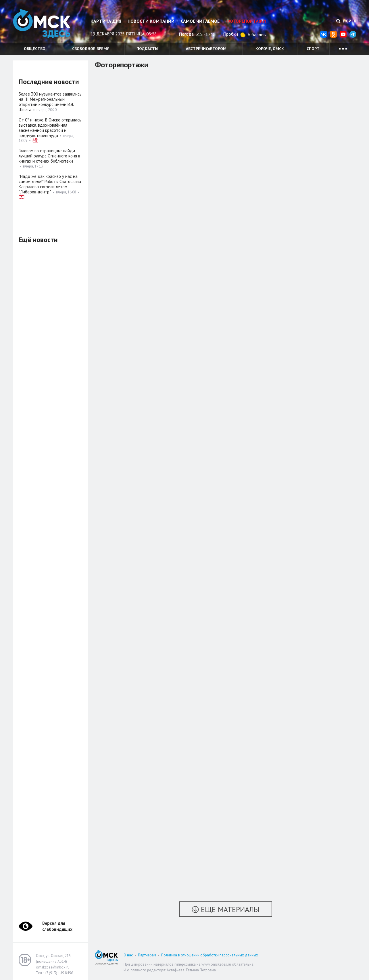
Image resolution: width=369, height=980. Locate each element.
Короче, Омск (270, 49)
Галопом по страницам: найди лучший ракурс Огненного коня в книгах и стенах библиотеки (49, 156)
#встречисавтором (206, 49)
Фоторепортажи (246, 21)
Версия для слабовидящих (57, 926)
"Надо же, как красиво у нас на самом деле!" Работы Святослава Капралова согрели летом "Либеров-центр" (50, 184)
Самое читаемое (200, 21)
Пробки (230, 34)
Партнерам (147, 955)
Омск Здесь (42, 23)
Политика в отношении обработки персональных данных (210, 955)
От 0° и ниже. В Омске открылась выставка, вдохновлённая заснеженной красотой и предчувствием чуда (50, 128)
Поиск (346, 21)
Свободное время (91, 49)
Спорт (313, 49)
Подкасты (147, 49)
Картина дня (106, 21)
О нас (128, 955)
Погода (186, 34)
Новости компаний (151, 21)
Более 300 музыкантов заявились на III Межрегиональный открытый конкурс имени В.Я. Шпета (50, 102)
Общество (35, 49)
